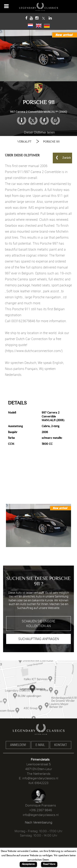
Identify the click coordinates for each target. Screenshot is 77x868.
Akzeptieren (28, 864)
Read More (49, 864)
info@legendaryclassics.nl (40, 778)
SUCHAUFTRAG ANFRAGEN (39, 639)
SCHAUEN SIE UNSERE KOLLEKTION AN (38, 623)
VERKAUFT (24, 142)
